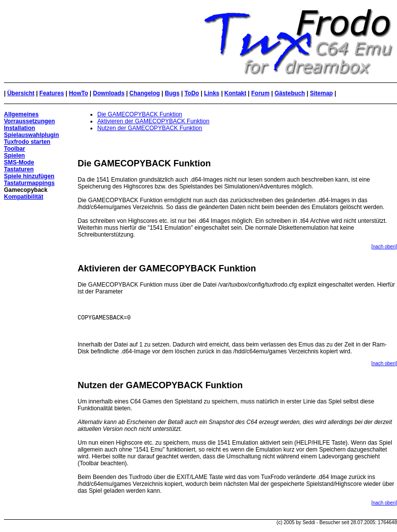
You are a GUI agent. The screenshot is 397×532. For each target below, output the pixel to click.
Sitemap (322, 93)
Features (52, 93)
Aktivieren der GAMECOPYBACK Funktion (153, 121)
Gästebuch (290, 93)
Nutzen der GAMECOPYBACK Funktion (150, 128)
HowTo (78, 93)
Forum (260, 93)
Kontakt (236, 93)
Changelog (144, 93)
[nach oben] (384, 247)
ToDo (192, 93)
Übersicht (21, 93)
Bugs (172, 93)
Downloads (109, 93)
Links (212, 93)
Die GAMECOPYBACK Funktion (140, 114)
